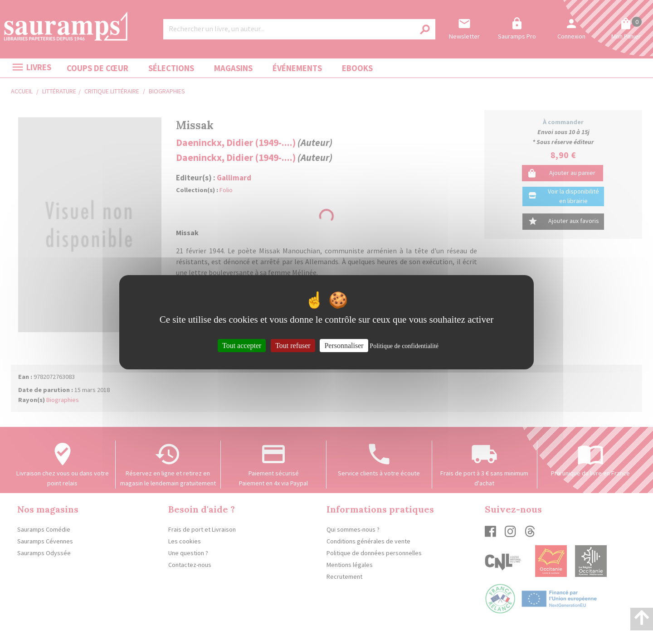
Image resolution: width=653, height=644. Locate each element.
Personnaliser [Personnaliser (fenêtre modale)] (344, 345)
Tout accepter (242, 345)
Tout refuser (293, 345)
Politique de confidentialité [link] (404, 346)
